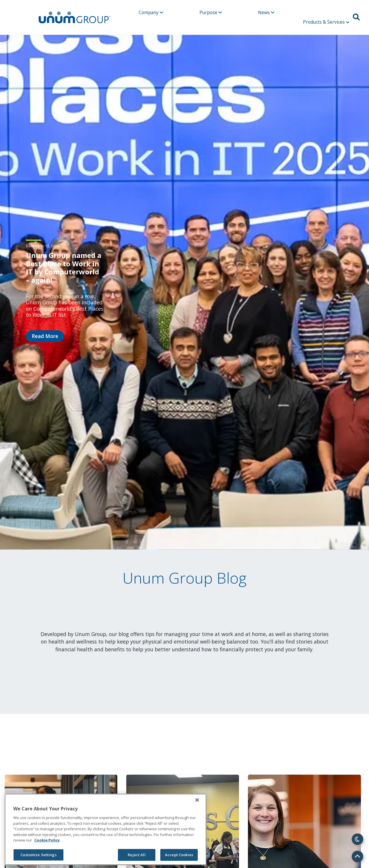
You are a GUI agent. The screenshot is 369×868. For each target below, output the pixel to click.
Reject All (137, 855)
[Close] (197, 800)
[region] (106, 829)
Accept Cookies (179, 855)
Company (151, 12)
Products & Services (326, 22)
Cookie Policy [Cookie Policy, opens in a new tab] (47, 840)
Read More (45, 336)
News (266, 12)
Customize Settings (38, 855)
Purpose (211, 12)
